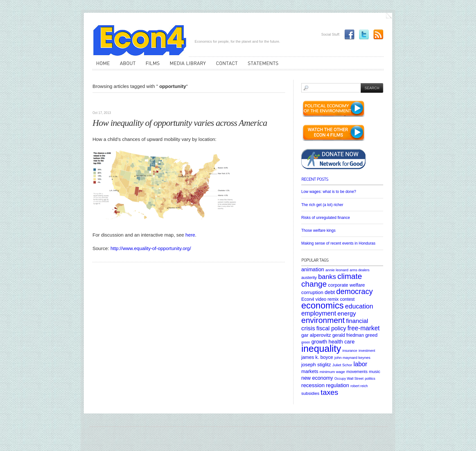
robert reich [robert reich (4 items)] (359, 386)
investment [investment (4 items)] (367, 351)
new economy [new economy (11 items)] (317, 378)
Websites (102, 103)
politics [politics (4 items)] (370, 378)
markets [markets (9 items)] (310, 371)
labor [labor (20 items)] (360, 364)
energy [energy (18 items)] (347, 313)
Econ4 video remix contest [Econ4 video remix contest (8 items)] (328, 299)
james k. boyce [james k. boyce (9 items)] (317, 357)
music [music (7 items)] (374, 372)
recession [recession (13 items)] (313, 385)
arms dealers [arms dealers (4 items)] (360, 270)
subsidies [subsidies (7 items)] (310, 393)
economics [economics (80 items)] (322, 305)
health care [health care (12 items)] (342, 342)
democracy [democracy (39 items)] (355, 291)
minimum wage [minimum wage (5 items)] (332, 372)
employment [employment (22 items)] (319, 313)
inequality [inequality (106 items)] (321, 348)
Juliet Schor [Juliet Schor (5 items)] (342, 365)
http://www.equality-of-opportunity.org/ (151, 248)
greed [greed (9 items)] (371, 335)
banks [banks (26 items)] (327, 277)
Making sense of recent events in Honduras (338, 243)
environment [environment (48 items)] (323, 320)
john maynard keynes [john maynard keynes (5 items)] (352, 357)
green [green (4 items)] (306, 342)
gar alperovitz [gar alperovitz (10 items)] (316, 335)
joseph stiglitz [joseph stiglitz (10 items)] (316, 364)
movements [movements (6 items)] (357, 372)
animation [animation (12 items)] (313, 269)
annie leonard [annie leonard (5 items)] (337, 270)
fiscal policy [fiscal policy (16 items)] (331, 328)
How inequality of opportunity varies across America (180, 123)
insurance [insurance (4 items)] (350, 351)
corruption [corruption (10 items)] (312, 292)
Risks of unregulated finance (326, 218)
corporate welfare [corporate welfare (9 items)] (346, 285)
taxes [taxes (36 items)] (329, 392)
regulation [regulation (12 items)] (338, 385)
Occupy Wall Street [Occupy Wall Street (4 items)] (349, 378)
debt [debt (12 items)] (330, 292)
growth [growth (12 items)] (319, 342)
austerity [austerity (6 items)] (309, 278)
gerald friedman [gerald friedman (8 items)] (348, 335)
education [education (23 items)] (359, 306)
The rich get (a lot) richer (322, 205)
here (190, 235)
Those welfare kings (318, 230)
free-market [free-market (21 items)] (364, 328)
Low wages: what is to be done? (329, 192)
